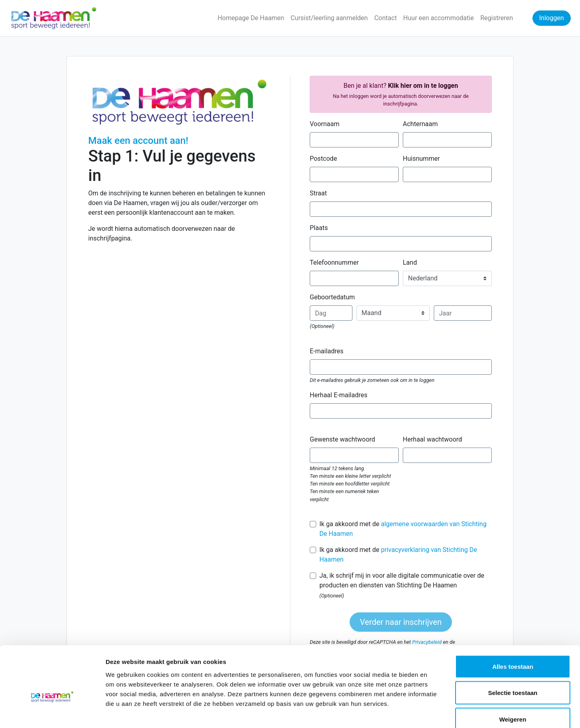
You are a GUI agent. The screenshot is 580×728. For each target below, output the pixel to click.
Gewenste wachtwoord (342, 439)
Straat (318, 193)
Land (410, 262)
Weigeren (513, 675)
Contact (385, 18)
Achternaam (420, 124)
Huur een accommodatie (438, 18)
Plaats (319, 228)
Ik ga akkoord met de (403, 529)
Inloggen (552, 18)
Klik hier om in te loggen (423, 86)
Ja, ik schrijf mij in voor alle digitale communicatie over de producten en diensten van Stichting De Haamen (402, 580)
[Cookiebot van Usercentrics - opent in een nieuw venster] (52, 712)
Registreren (496, 18)
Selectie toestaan (513, 649)
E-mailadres (327, 351)
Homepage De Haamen (251, 18)
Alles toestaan (513, 622)
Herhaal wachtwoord (432, 439)
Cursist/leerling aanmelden (329, 18)
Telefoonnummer (334, 262)
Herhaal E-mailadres (339, 395)
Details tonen (435, 712)
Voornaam (325, 124)
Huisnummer (421, 159)
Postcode (323, 159)
